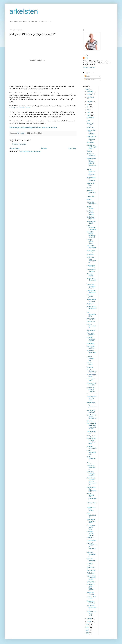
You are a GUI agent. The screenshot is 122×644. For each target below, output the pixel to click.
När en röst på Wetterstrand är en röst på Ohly (91, 426)
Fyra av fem (91, 197)
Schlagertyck (91, 436)
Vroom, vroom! (91, 394)
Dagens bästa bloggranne (91, 291)
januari (89, 621)
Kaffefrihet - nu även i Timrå (91, 613)
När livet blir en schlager (91, 247)
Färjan (89, 463)
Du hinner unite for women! (90, 533)
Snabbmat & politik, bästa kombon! (91, 587)
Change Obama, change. (90, 241)
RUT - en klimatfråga (91, 560)
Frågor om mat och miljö (91, 384)
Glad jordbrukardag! (91, 515)
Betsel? (89, 188)
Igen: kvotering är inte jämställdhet (91, 417)
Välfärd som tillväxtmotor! (91, 280)
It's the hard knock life (91, 218)
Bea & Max (90, 142)
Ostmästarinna (91, 541)
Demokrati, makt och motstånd (91, 473)
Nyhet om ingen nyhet (91, 447)
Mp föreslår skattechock (91, 203)
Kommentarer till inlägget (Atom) (30, 152)
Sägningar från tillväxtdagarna (91, 308)
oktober (90, 94)
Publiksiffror (90, 573)
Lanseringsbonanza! (91, 380)
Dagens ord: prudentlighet (91, 467)
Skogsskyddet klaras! (91, 222)
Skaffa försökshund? (91, 459)
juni (88, 107)
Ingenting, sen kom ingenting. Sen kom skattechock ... (91, 163)
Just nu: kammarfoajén (91, 326)
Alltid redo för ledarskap (91, 266)
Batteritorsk (90, 255)
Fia (87, 58)
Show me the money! (91, 251)
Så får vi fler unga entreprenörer (91, 260)
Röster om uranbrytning (91, 192)
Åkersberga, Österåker (91, 602)
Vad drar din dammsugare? (91, 607)
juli (88, 104)
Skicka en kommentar (19, 144)
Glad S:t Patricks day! (90, 359)
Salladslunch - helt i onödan (91, 509)
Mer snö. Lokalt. (90, 364)
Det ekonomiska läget (91, 314)
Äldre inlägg (72, 148)
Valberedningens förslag (91, 300)
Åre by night (91, 319)
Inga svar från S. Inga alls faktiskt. (91, 578)
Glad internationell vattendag (91, 228)
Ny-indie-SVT (91, 568)
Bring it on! (90, 127)
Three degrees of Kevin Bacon (91, 398)
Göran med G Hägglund (91, 270)
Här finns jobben (90, 296)
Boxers (89, 199)
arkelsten (24, 11)
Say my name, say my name (91, 527)
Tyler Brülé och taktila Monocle (91, 286)
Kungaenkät (91, 344)
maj (89, 110)
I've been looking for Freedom (91, 339)
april (89, 113)
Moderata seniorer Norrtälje (90, 213)
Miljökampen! (91, 330)
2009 (87, 625)
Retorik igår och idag (90, 593)
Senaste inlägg (15, 148)
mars (89, 115)
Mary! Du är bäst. (91, 184)
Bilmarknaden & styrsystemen (91, 405)
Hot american (91, 570)
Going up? (90, 538)
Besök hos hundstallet (91, 155)
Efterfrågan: (91, 421)
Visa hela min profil (89, 68)
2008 (87, 628)
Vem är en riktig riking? (91, 371)
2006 (87, 633)
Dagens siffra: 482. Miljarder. (91, 132)
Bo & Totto (90, 304)
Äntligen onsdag (90, 207)
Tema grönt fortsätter (90, 334)
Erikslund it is (91, 582)
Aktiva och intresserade (91, 554)
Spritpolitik (90, 367)
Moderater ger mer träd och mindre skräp (91, 441)
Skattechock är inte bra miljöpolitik (91, 138)
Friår (88, 120)
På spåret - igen (90, 564)
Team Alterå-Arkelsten (91, 347)
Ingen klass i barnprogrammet (91, 521)
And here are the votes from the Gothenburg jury (91, 481)
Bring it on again (90, 124)
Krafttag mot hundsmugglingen (91, 147)
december (91, 92)
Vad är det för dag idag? (91, 411)
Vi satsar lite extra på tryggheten (91, 389)
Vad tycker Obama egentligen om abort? (91, 234)
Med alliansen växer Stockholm (91, 179)
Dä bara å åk (91, 322)
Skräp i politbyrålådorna (91, 452)
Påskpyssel (90, 118)
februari (90, 619)
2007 (87, 630)
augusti (90, 102)
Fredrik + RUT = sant (91, 598)
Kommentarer (90, 80)
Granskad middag (90, 275)
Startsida (44, 148)
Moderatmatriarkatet (91, 375)
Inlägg (87, 76)
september (91, 97)
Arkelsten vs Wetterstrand (91, 352)
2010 (87, 89)
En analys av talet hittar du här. (20, 108)
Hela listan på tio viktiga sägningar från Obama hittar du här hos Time (33, 127)
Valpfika (89, 151)
